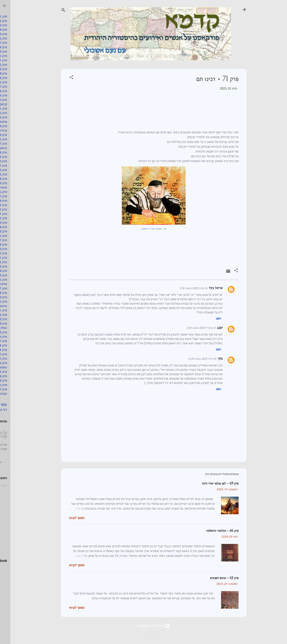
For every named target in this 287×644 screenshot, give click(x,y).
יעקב (210, 328)
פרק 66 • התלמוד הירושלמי (212, 531)
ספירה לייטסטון (138, 229)
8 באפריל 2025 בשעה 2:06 (191, 328)
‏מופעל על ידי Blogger (143, 626)
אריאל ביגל (206, 288)
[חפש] (53, 11)
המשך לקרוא (67, 518)
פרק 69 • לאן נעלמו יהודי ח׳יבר (210, 483)
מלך (210, 359)
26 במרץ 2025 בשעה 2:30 (183, 288)
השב (208, 319)
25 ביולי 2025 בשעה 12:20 (192, 359)
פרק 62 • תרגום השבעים (214, 578)
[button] (61, 78)
